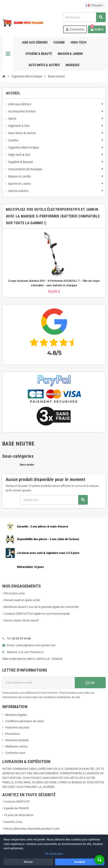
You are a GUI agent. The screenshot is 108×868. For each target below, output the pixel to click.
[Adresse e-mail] (38, 683)
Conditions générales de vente (24, 721)
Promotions (13, 734)
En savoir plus (54, 854)
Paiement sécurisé (17, 727)
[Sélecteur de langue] (95, 5)
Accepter (80, 862)
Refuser (28, 862)
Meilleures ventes (17, 746)
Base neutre (27, 465)
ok (90, 683)
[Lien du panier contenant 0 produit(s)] (97, 29)
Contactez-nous (15, 753)
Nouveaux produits (17, 740)
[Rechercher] (84, 17)
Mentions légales (16, 715)
